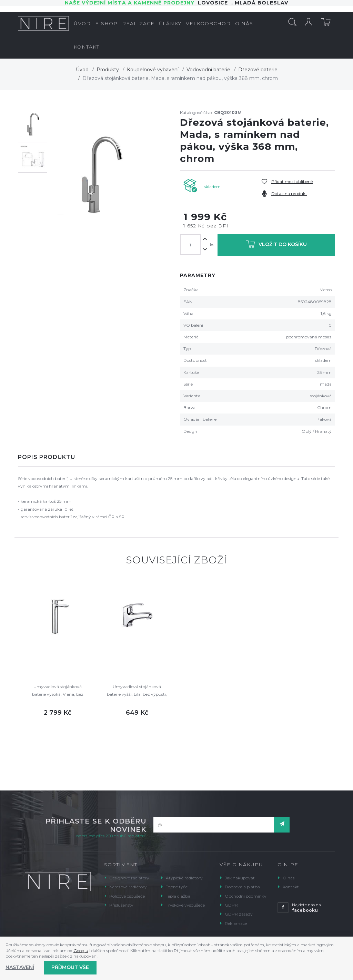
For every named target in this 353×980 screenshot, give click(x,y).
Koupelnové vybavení (153, 70)
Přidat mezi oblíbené (292, 181)
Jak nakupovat (240, 878)
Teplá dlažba (178, 896)
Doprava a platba (242, 887)
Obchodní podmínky (246, 896)
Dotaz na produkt (289, 193)
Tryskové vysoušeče (185, 905)
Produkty (108, 70)
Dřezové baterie (258, 70)
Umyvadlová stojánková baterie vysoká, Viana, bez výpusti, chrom (58, 691)
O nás (289, 878)
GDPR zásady (239, 914)
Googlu (81, 951)
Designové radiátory (129, 878)
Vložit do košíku (276, 246)
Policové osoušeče (127, 896)
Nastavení (20, 967)
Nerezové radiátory (128, 887)
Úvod (82, 70)
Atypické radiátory (184, 878)
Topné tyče (177, 887)
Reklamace (236, 923)
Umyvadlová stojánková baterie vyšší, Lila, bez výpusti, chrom (137, 691)
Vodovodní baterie (208, 70)
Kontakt (291, 887)
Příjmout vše (70, 967)
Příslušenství (122, 905)
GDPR (231, 905)
